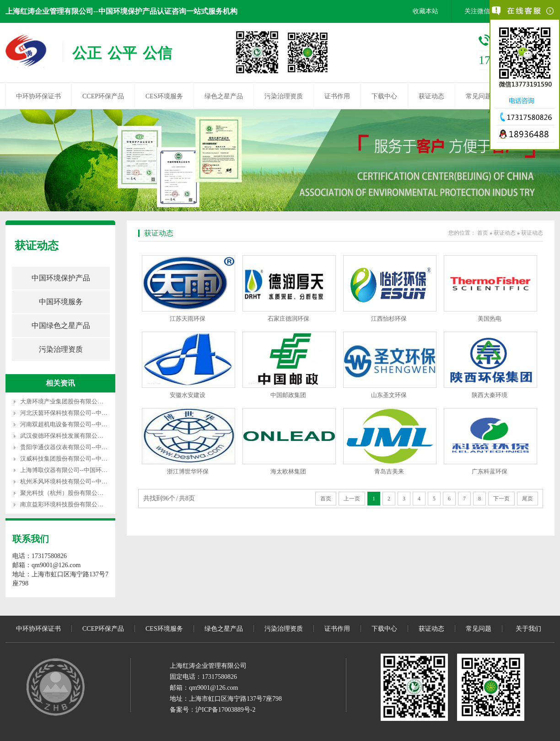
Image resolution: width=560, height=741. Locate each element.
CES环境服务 (164, 96)
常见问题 (479, 96)
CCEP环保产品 (103, 96)
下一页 (501, 499)
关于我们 (528, 629)
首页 (483, 233)
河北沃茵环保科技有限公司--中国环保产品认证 (82, 413)
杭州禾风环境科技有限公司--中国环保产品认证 (82, 481)
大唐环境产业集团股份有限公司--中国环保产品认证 (88, 401)
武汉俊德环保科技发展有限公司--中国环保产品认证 (88, 436)
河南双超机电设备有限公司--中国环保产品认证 (82, 424)
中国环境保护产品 (61, 278)
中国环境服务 (61, 302)
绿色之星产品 (224, 96)
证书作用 (337, 96)
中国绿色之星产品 (61, 325)
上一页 (352, 499)
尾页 (528, 499)
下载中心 (384, 96)
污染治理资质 (284, 96)
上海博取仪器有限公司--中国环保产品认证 (76, 470)
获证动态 (431, 96)
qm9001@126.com (213, 688)
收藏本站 (425, 11)
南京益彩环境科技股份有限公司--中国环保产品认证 (88, 504)
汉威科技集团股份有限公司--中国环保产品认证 (82, 459)
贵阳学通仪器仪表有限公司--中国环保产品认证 (82, 447)
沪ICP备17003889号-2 (225, 710)
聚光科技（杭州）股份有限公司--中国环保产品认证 (88, 493)
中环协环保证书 (38, 96)
